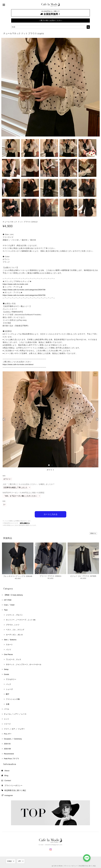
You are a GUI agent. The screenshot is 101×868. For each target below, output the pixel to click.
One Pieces (8, 654)
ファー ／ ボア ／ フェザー (14, 729)
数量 (4, 501)
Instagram (9, 795)
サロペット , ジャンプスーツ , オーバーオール (24, 664)
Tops (6, 610)
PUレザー (8, 734)
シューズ (9, 689)
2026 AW (7, 749)
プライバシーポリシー (13, 785)
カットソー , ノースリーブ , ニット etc (21, 620)
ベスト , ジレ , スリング (15, 630)
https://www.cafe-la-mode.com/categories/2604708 (24, 290)
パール (7, 709)
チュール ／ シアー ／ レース (15, 714)
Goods (7, 674)
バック (8, 684)
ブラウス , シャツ (13, 625)
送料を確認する (25, 523)
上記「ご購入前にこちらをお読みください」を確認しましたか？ (29, 484)
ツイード (7, 724)
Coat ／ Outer (9, 605)
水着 (8, 704)
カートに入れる (51, 514)
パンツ (8, 649)
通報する (93, 533)
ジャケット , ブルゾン (14, 615)
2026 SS (7, 744)
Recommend (9, 754)
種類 (4, 476)
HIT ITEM (8, 600)
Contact (8, 780)
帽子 (8, 694)
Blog (6, 775)
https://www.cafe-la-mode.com (15, 284)
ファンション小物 (13, 699)
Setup (6, 669)
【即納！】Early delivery (13, 595)
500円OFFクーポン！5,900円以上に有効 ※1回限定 (24, 493)
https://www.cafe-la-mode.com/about (18, 364)
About (7, 770)
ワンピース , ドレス (13, 659)
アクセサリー (11, 679)
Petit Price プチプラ (12, 758)
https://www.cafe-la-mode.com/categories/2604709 (24, 295)
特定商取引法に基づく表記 (15, 790)
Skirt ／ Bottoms (10, 640)
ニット (7, 719)
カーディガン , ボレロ (14, 635)
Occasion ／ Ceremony (13, 739)
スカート (9, 644)
